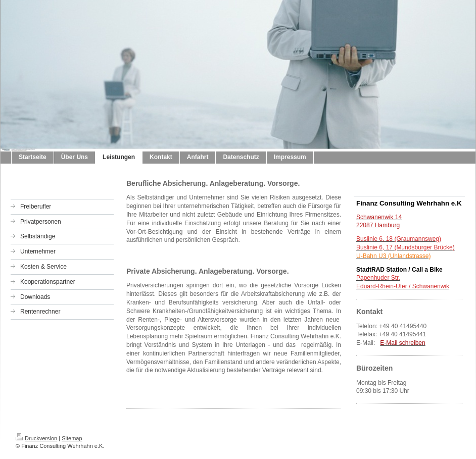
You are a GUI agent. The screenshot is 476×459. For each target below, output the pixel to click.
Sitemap (72, 438)
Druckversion (36, 438)
